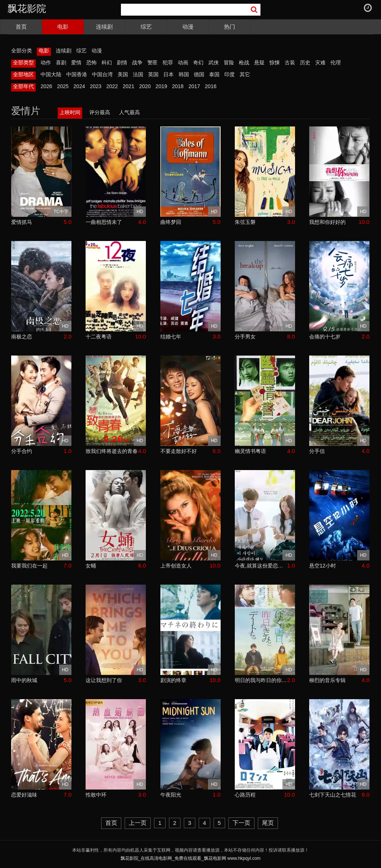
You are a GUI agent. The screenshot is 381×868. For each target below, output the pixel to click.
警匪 (153, 62)
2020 (145, 86)
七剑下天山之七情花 (333, 795)
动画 (183, 62)
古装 (290, 62)
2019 (161, 86)
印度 (230, 74)
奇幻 (198, 62)
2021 (129, 86)
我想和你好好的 (327, 222)
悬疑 (259, 62)
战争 (137, 62)
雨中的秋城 (24, 680)
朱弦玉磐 (245, 222)
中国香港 (77, 74)
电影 (63, 27)
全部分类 (22, 51)
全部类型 (23, 62)
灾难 (320, 62)
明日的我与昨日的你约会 (261, 680)
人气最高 (129, 112)
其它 (245, 74)
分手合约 (22, 451)
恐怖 (92, 62)
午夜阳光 (171, 795)
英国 (153, 74)
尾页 (268, 823)
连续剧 (104, 27)
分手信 (317, 451)
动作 (46, 62)
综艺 (146, 27)
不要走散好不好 (179, 451)
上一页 (138, 823)
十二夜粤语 (99, 337)
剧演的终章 (173, 680)
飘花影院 (27, 9)
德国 (199, 74)
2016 (211, 86)
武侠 (214, 62)
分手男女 (245, 337)
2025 (63, 86)
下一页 (241, 823)
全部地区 (23, 74)
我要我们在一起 (29, 566)
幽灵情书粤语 (250, 451)
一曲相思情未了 (104, 222)
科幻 (107, 62)
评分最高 (100, 112)
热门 (230, 27)
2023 (95, 86)
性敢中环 (96, 795)
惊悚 (275, 62)
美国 (123, 74)
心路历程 (245, 795)
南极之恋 (22, 337)
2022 (112, 86)
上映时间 (70, 112)
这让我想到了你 (104, 680)
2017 (194, 86)
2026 (46, 86)
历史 (305, 62)
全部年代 (23, 86)
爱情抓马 (22, 222)
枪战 (244, 62)
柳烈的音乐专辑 (327, 680)
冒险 (229, 62)
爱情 (76, 62)
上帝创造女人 (176, 566)
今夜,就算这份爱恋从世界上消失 (261, 566)
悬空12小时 (323, 566)
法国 (138, 74)
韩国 (184, 74)
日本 (169, 74)
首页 (21, 27)
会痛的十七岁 (325, 337)
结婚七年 (171, 337)
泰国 (214, 74)
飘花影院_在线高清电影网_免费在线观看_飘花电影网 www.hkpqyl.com (191, 858)
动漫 (188, 27)
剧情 (122, 62)
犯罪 (168, 62)
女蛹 (91, 566)
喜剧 (61, 62)
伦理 (336, 62)
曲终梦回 (171, 222)
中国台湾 (102, 74)
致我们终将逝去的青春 (112, 451)
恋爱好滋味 (24, 795)
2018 (178, 86)
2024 (79, 86)
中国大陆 (51, 74)
